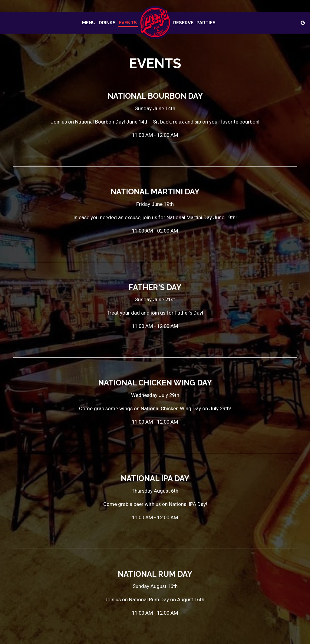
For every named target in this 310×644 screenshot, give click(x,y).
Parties (206, 23)
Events (128, 23)
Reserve (183, 23)
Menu (89, 23)
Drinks (107, 23)
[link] (155, 23)
